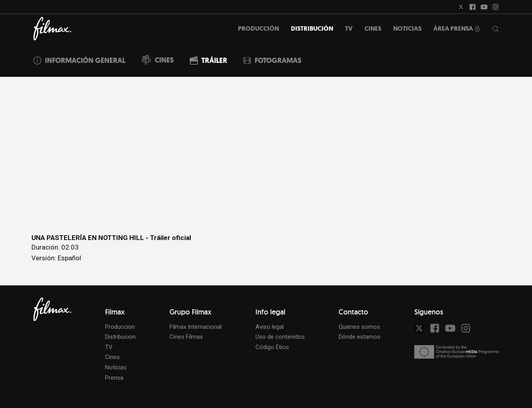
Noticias (116, 367)
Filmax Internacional (196, 327)
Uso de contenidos (280, 337)
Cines (112, 357)
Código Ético (272, 347)
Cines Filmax (186, 337)
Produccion (120, 327)
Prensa (114, 378)
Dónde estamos (360, 337)
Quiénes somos (359, 327)
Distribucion (120, 337)
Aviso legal (270, 327)
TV (109, 347)
